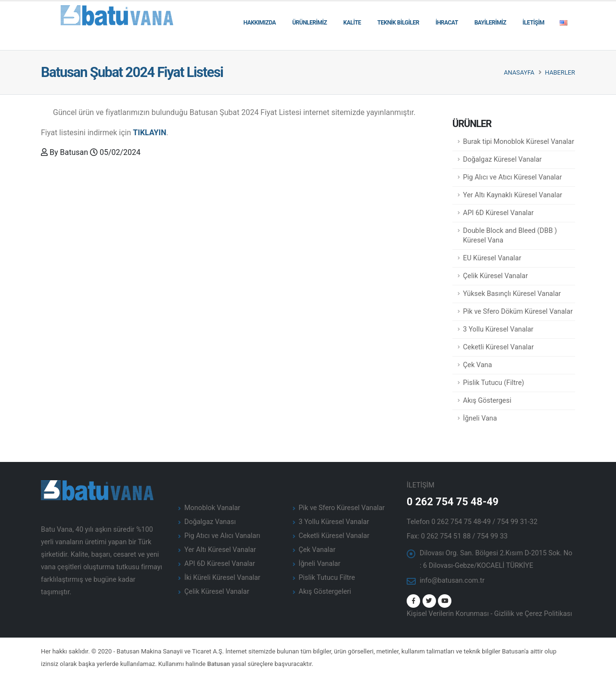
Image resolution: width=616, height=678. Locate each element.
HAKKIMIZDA (260, 23)
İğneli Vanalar (320, 564)
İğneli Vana (480, 418)
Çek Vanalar (317, 550)
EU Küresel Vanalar (492, 258)
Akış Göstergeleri (325, 592)
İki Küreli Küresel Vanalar (222, 578)
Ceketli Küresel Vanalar (498, 347)
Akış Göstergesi (487, 401)
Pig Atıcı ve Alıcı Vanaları (222, 536)
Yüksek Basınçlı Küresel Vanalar (512, 294)
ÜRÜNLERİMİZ (309, 23)
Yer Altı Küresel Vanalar (220, 550)
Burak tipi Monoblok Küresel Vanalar (519, 142)
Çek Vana (477, 365)
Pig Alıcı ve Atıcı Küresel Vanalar (513, 177)
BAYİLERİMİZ (490, 23)
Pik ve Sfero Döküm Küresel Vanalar (518, 312)
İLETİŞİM (533, 23)
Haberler (560, 72)
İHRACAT (447, 23)
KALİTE (352, 23)
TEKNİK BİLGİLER (398, 23)
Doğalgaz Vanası (210, 522)
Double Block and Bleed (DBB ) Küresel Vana (510, 236)
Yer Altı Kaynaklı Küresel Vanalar (513, 195)
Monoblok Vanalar (212, 508)
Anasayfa (519, 72)
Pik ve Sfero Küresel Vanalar (342, 508)
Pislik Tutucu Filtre (327, 578)
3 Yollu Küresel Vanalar (498, 329)
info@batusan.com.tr (452, 581)
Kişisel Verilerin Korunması (448, 614)
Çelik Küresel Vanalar (495, 276)
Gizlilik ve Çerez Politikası (533, 614)
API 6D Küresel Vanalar (498, 213)
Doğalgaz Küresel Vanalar (502, 160)
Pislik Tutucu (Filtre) (494, 383)
